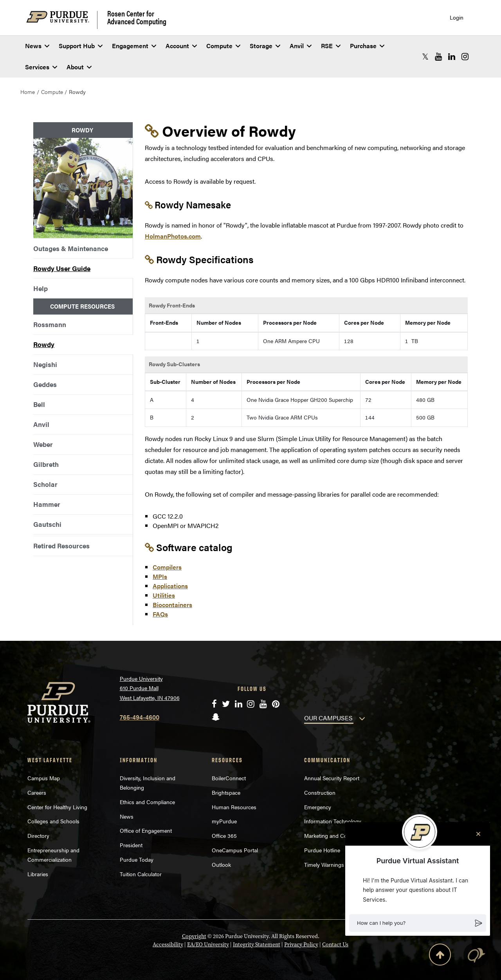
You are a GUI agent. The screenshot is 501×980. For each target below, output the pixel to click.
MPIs (160, 576)
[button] (418, 923)
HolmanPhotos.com (173, 236)
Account (181, 46)
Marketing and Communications (343, 835)
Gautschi (47, 524)
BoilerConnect (229, 778)
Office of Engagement (146, 830)
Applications (170, 586)
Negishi (45, 364)
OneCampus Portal (235, 850)
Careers (37, 792)
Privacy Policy (301, 945)
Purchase (367, 46)
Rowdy (44, 344)
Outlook (221, 864)
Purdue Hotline (322, 850)
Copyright (194, 936)
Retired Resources (61, 546)
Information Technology (333, 821)
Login (457, 17)
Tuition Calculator (141, 874)
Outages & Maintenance (71, 248)
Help (41, 288)
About (79, 67)
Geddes (45, 384)
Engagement (134, 46)
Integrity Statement (257, 945)
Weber (43, 444)
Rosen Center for (137, 17)
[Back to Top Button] (440, 956)
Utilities (164, 595)
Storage (265, 46)
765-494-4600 (140, 717)
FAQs (160, 614)
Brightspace (226, 792)
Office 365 (224, 835)
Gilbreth (46, 464)
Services (41, 67)
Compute (223, 46)
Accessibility (168, 945)
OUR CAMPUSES (328, 718)
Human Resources (234, 807)
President (131, 845)
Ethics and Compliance (147, 802)
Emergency (318, 807)
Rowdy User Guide (62, 268)
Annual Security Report (332, 778)
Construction (320, 792)
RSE (331, 46)
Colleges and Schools (53, 821)
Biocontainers (172, 605)
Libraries (38, 874)
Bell (39, 404)
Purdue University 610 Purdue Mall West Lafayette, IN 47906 (150, 688)
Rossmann (50, 324)
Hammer (47, 504)
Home (28, 92)
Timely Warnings (324, 864)
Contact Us (335, 945)
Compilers (167, 567)
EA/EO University (208, 945)
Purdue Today (137, 859)
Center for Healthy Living (57, 807)
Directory (38, 835)
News (37, 46)
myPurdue (224, 821)
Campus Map (44, 778)
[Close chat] (478, 834)
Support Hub (81, 46)
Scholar (45, 484)
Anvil (301, 46)
